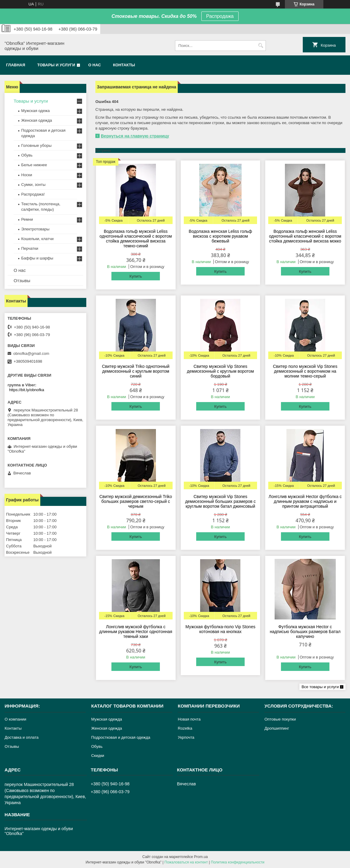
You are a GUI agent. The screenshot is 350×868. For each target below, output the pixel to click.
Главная (16, 65)
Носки (27, 175)
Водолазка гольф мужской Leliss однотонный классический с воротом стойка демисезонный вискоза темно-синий (136, 239)
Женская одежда (37, 120)
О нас (95, 65)
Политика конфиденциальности (238, 862)
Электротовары (35, 229)
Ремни (27, 219)
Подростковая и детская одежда (121, 737)
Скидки (98, 756)
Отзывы (22, 281)
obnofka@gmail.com (31, 353)
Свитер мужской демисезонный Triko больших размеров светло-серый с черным (136, 501)
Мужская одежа (35, 111)
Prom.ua (201, 857)
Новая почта (189, 719)
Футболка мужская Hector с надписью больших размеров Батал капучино (305, 632)
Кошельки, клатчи (37, 239)
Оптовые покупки (280, 719)
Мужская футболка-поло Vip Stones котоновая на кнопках (221, 629)
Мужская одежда (107, 719)
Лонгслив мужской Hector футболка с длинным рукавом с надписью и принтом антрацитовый (305, 501)
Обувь (27, 155)
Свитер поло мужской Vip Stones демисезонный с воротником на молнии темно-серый (305, 371)
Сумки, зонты (33, 185)
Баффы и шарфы (37, 258)
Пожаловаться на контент (186, 862)
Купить (136, 276)
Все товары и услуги (320, 687)
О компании (15, 719)
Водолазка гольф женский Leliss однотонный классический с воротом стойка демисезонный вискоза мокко (305, 236)
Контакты (124, 65)
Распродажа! (33, 194)
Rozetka (185, 728)
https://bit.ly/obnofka (27, 390)
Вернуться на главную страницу (135, 136)
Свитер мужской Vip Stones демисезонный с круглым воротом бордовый (220, 371)
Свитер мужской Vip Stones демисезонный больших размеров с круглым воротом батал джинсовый (220, 501)
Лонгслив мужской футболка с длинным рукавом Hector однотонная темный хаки (135, 632)
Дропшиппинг (277, 728)
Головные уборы (36, 145)
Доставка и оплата (21, 737)
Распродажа (220, 16)
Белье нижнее (34, 165)
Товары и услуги (56, 65)
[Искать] (261, 46)
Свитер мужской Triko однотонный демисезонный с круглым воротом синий (136, 371)
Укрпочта (186, 737)
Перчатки (30, 248)
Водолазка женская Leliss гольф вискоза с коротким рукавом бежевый (220, 236)
